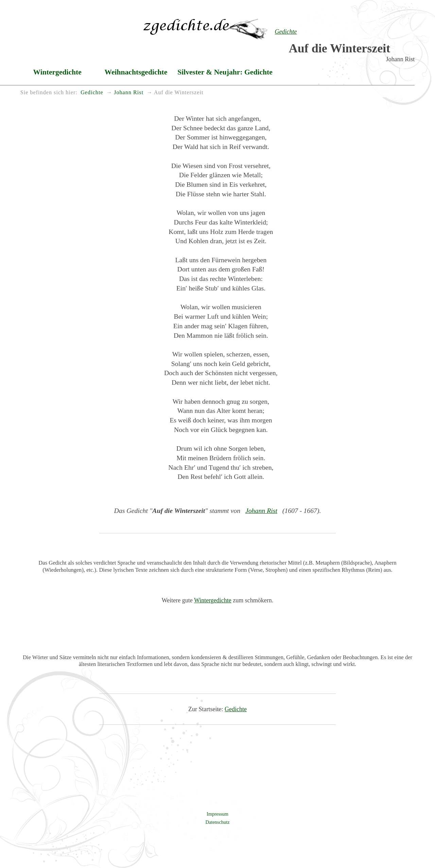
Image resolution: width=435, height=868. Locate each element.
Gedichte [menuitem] (92, 93)
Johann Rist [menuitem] (129, 93)
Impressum (217, 814)
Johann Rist (261, 511)
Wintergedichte (57, 72)
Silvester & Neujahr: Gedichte (225, 72)
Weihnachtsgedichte (136, 72)
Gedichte (236, 709)
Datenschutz (217, 822)
